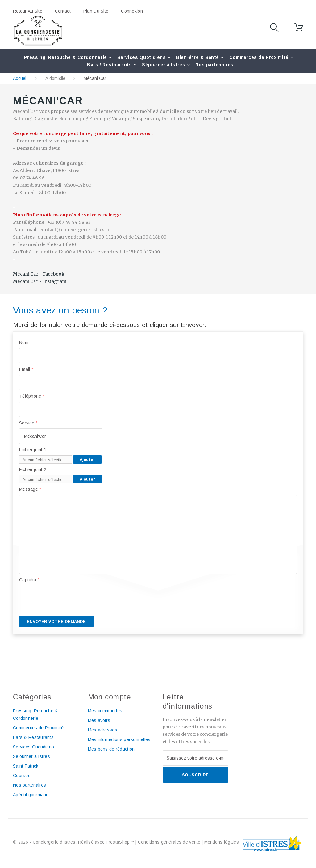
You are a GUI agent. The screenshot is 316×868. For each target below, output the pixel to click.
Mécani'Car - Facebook (39, 274)
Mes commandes (105, 711)
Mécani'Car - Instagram (40, 281)
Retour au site (28, 11)
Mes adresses (103, 730)
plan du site (96, 11)
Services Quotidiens (142, 57)
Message (30, 489)
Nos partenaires (214, 65)
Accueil (20, 78)
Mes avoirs (99, 720)
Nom (24, 342)
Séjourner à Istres (164, 65)
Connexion (132, 11)
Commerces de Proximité (259, 57)
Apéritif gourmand (31, 795)
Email (26, 369)
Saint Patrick (26, 766)
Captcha (29, 580)
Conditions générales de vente (169, 842)
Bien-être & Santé (197, 57)
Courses (22, 776)
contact (63, 11)
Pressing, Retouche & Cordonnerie (66, 57)
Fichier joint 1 (33, 450)
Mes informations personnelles (119, 739)
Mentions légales (222, 842)
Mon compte (110, 697)
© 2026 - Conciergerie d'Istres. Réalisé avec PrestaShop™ (74, 842)
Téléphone (32, 396)
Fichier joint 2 (33, 469)
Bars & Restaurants (33, 737)
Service (28, 423)
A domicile (56, 78)
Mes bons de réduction (111, 749)
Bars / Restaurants (109, 65)
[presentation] (66, 597)
